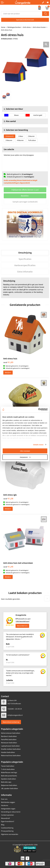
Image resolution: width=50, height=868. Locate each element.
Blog (3, 825)
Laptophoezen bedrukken (10, 746)
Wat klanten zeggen (8, 802)
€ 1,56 (8, 499)
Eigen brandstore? (8, 821)
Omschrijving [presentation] (25, 253)
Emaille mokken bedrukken (11, 749)
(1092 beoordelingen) (22, 621)
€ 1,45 (8, 567)
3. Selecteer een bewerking (16, 130)
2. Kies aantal (10, 121)
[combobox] (22, 14)
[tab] (25, 253)
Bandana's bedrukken (9, 736)
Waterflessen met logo (9, 772)
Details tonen (38, 445)
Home (3, 27)
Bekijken (8, 373)
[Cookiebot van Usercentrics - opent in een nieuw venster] (38, 410)
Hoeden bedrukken (8, 752)
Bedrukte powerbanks (9, 776)
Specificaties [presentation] (25, 259)
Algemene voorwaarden (10, 834)
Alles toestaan (25, 451)
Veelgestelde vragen (8, 809)
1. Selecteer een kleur (13, 109)
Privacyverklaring (7, 831)
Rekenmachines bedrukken (11, 756)
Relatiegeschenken (14, 27)
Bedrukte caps (6, 782)
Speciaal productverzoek (25, 20)
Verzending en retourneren (11, 812)
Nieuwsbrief (5, 818)
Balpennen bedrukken (9, 785)
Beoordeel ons (22, 626)
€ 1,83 (8, 362)
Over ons (4, 799)
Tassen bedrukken (8, 766)
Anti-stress (27, 27)
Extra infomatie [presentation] (25, 272)
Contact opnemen (7, 815)
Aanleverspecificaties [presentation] (25, 265)
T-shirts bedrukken (8, 769)
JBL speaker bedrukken (10, 788)
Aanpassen (25, 457)
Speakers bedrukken (9, 779)
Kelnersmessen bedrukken (11, 733)
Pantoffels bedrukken (9, 740)
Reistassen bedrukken (9, 743)
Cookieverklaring (7, 828)
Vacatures (5, 805)
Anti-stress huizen (39, 27)
